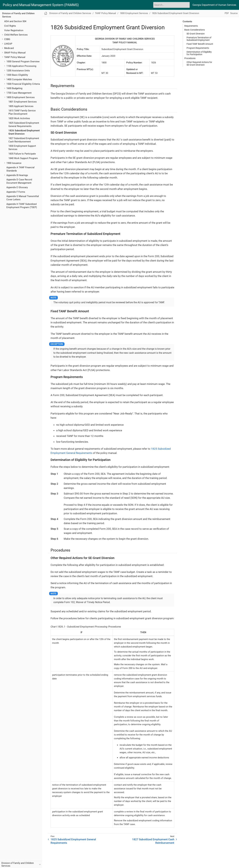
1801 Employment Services (23, 102)
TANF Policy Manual (15, 57)
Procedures (190, 58)
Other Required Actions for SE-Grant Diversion (199, 63)
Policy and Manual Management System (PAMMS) (41, 5)
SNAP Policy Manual (15, 53)
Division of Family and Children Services (70, 13)
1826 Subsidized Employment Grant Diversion (175, 13)
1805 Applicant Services (21, 106)
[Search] (171, 5)
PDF (227, 13)
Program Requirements (198, 48)
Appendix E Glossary (17, 187)
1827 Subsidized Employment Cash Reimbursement (153, 841)
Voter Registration (14, 30)
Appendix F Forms (16, 192)
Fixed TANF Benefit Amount (200, 44)
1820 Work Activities (19, 118)
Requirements (191, 26)
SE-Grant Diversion (196, 34)
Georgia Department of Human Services (214, 5)
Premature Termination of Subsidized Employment (199, 39)
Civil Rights (10, 26)
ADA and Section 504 (15, 21)
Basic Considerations (195, 30)
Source (234, 13)
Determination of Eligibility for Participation (199, 53)
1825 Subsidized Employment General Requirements (73, 841)
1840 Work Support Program (23, 158)
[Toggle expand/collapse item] (3, 35)
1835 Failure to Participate (22, 154)
